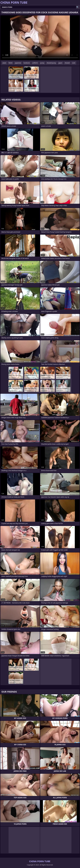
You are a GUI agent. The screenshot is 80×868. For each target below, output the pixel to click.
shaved (67, 63)
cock (74, 63)
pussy (42, 63)
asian (4, 63)
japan (60, 63)
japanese (18, 63)
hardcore (27, 63)
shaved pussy (51, 63)
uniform (35, 63)
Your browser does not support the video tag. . (40, 38)
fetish (11, 63)
